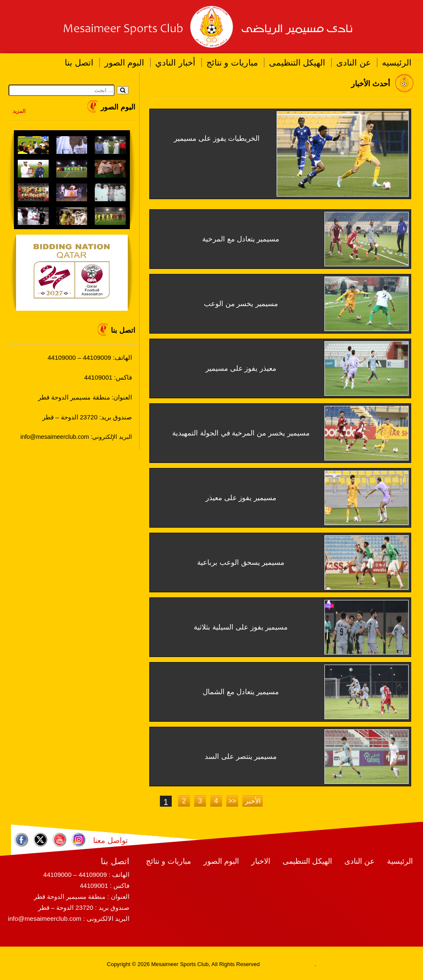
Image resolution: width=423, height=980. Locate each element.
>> (232, 801)
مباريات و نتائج (232, 63)
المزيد (19, 111)
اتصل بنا (79, 63)
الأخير (253, 801)
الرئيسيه (397, 63)
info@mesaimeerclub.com (45, 918)
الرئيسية (400, 861)
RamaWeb (274, 964)
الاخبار (261, 861)
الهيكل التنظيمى (297, 63)
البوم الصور (125, 63)
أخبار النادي (175, 63)
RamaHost (301, 964)
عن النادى (354, 63)
